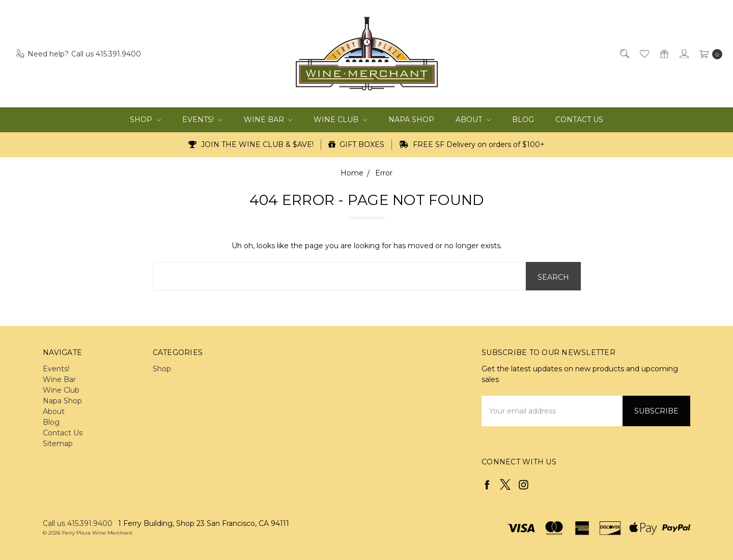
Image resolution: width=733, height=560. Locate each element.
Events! (202, 120)
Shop (145, 120)
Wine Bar (268, 120)
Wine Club (340, 120)
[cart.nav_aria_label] (708, 54)
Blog (523, 120)
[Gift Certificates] (664, 54)
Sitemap (58, 444)
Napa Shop (411, 120)
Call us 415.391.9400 (78, 523)
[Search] (624, 54)
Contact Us (579, 120)
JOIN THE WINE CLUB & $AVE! (251, 144)
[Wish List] (644, 54)
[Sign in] (683, 54)
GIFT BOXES (357, 144)
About (473, 120)
